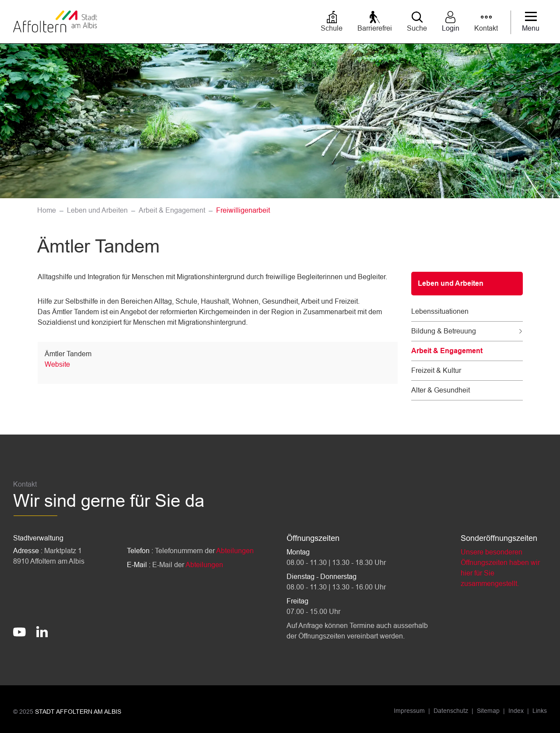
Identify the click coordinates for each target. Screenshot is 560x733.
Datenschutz (451, 711)
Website (57, 364)
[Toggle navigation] (531, 22)
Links (540, 711)
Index (516, 711)
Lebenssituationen (440, 311)
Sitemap (488, 711)
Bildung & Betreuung (444, 331)
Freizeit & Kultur (436, 370)
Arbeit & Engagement (447, 351)
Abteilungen (235, 551)
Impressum (409, 711)
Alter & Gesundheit (441, 390)
